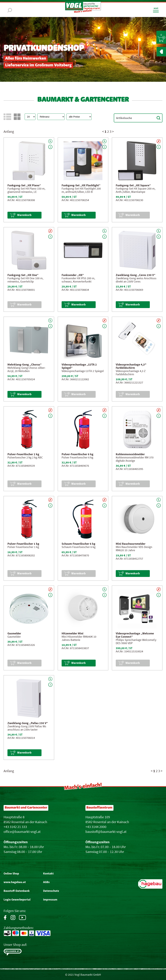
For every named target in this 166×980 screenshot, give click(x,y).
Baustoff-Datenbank (17, 891)
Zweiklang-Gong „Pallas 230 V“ (28, 723)
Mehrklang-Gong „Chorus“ (25, 365)
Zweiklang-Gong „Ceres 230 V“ (136, 275)
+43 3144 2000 (96, 827)
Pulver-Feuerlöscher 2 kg (23, 454)
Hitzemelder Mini (72, 633)
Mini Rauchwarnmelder (131, 544)
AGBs (46, 882)
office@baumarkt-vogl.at (22, 832)
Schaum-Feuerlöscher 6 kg (78, 544)
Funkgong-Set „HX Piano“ (24, 185)
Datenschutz (51, 891)
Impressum (50, 900)
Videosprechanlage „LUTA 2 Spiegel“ (79, 366)
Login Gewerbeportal (17, 900)
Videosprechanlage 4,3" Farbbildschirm (131, 366)
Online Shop (11, 873)
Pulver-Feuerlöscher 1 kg (23, 544)
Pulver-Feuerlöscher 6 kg (77, 454)
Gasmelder (14, 633)
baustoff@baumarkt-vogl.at (106, 832)
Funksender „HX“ (73, 275)
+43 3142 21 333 (15, 827)
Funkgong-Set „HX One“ (23, 275)
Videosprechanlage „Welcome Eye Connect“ (135, 635)
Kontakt (48, 873)
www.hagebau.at (15, 882)
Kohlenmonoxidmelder (130, 454)
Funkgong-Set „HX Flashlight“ (81, 185)
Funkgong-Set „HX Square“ (133, 185)
